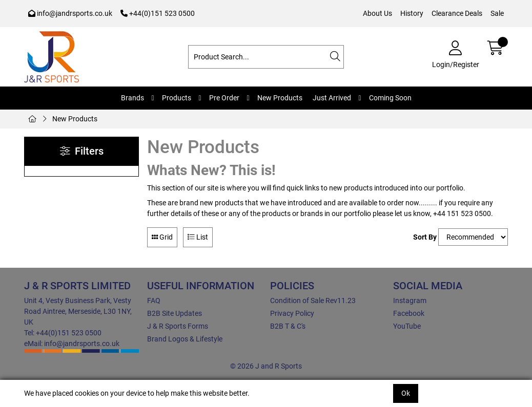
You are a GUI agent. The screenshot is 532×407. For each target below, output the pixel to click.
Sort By (425, 237)
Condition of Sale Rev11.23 (313, 301)
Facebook (409, 313)
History (412, 13)
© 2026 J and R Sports (266, 366)
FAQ (154, 301)
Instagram (410, 301)
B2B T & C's (288, 326)
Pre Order (224, 98)
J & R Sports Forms (178, 326)
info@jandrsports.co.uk (70, 13)
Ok (406, 393)
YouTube (407, 326)
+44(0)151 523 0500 (158, 13)
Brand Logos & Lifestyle (185, 339)
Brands (132, 98)
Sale (497, 13)
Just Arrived (332, 98)
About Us (377, 13)
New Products (280, 98)
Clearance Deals (457, 13)
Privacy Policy (292, 313)
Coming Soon (390, 98)
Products (177, 98)
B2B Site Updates (175, 313)
